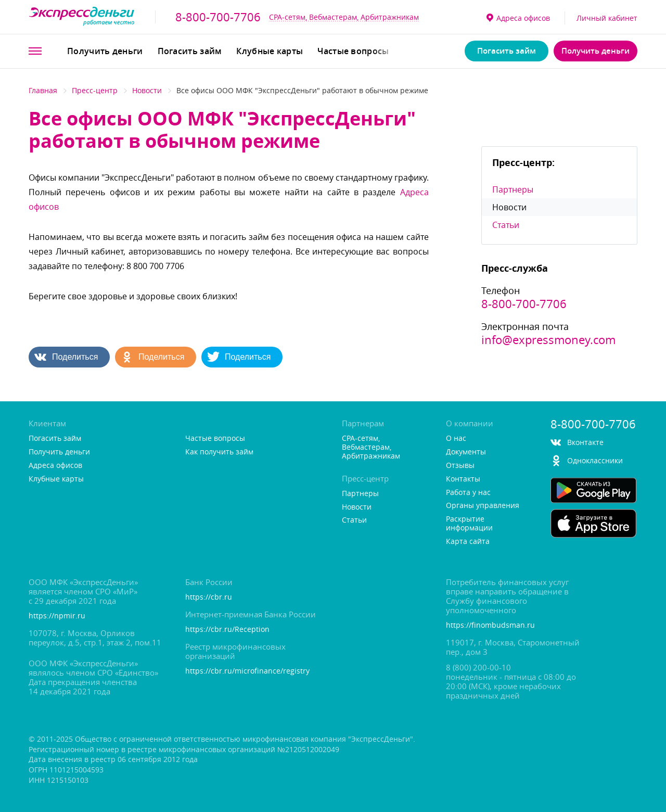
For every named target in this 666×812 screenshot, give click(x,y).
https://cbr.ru (209, 597)
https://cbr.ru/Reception (227, 630)
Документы (466, 452)
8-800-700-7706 (218, 17)
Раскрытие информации (469, 524)
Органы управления (483, 506)
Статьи (506, 225)
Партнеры (513, 189)
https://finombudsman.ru (490, 625)
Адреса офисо (518, 18)
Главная (43, 90)
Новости (147, 90)
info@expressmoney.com (548, 340)
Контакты (463, 479)
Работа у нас (468, 493)
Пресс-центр (95, 90)
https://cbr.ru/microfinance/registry (247, 671)
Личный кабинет (607, 18)
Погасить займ (190, 51)
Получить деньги (105, 51)
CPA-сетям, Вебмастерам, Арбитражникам (344, 17)
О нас (456, 439)
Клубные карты (270, 51)
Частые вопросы (353, 51)
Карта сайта (468, 542)
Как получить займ (219, 452)
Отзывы (460, 466)
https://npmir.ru (57, 616)
